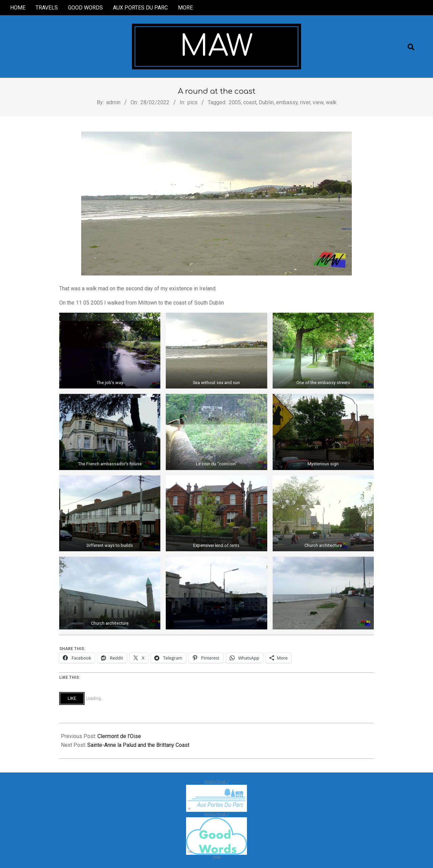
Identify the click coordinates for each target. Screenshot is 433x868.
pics (192, 102)
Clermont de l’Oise (119, 736)
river (305, 102)
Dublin (266, 102)
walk (331, 102)
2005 (235, 102)
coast (250, 102)
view (318, 102)
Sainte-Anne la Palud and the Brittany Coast (138, 745)
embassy (287, 102)
